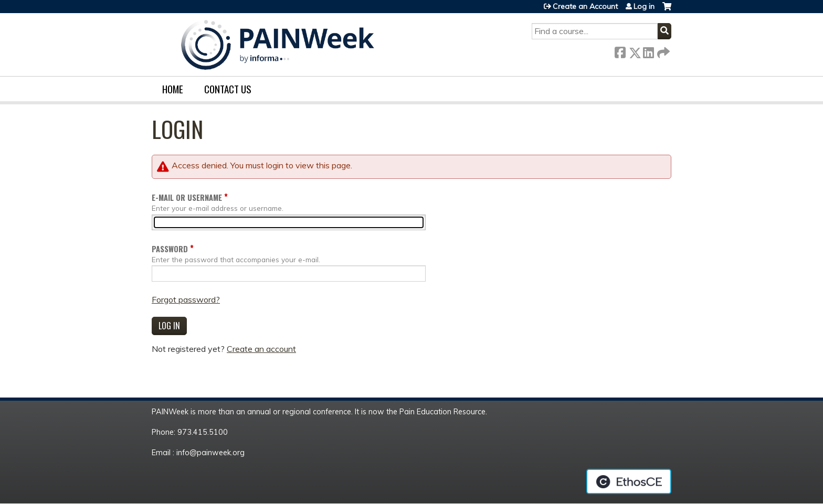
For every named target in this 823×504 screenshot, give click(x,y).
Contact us (228, 89)
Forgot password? (186, 299)
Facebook (620, 51)
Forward (662, 51)
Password (170, 249)
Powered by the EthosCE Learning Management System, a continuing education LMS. (629, 481)
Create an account (261, 349)
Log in (644, 6)
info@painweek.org (210, 453)
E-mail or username (187, 197)
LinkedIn (648, 51)
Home (173, 89)
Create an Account (585, 6)
